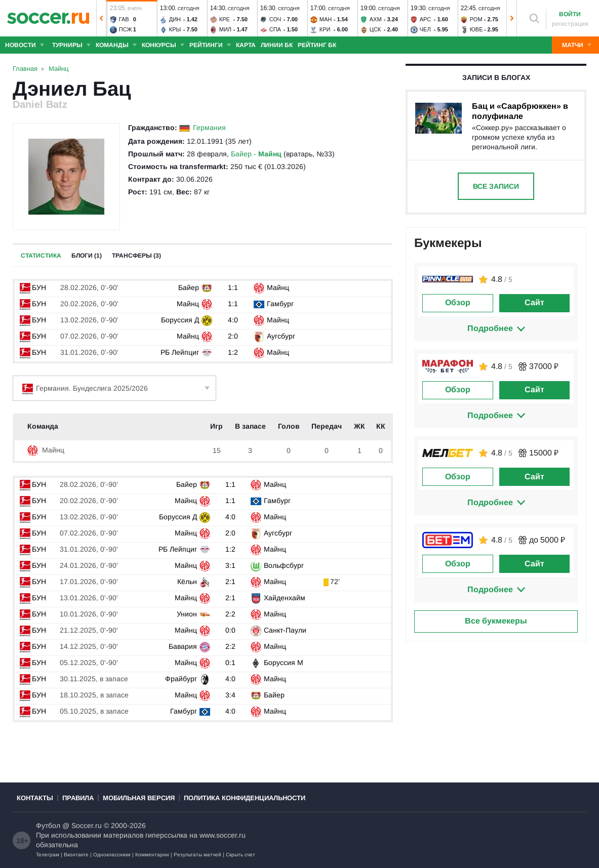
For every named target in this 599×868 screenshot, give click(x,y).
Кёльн (187, 582)
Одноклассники (112, 855)
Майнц (278, 287)
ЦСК (375, 29)
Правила (78, 798)
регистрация (570, 24)
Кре (225, 19)
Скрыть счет (241, 855)
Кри (325, 29)
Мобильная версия (139, 798)
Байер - (256, 154)
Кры (175, 29)
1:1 (233, 287)
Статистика (41, 256)
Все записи (496, 186)
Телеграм (48, 855)
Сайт (534, 302)
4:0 (233, 320)
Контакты (35, 798)
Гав (124, 19)
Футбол (48, 825)
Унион (187, 614)
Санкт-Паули (285, 630)
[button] (101, 18)
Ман (326, 19)
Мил (225, 29)
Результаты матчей (197, 855)
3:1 (230, 565)
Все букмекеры (496, 621)
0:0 (230, 630)
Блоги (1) (87, 256)
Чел (425, 29)
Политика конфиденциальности (245, 798)
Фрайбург (181, 679)
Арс (426, 19)
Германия (209, 128)
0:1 (230, 663)
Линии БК (277, 45)
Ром (476, 19)
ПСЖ (126, 29)
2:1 (230, 582)
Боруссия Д (180, 320)
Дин (175, 19)
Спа (275, 29)
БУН (33, 287)
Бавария (183, 646)
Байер (189, 287)
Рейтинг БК (317, 45)
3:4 (230, 695)
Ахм (376, 19)
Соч (275, 19)
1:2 (233, 352)
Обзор (458, 302)
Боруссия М (284, 663)
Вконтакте (76, 855)
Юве (476, 29)
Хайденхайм (285, 598)
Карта (246, 45)
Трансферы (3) (136, 256)
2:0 (233, 336)
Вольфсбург (284, 565)
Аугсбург (281, 336)
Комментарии (152, 855)
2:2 (230, 614)
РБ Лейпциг (180, 352)
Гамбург (280, 304)
